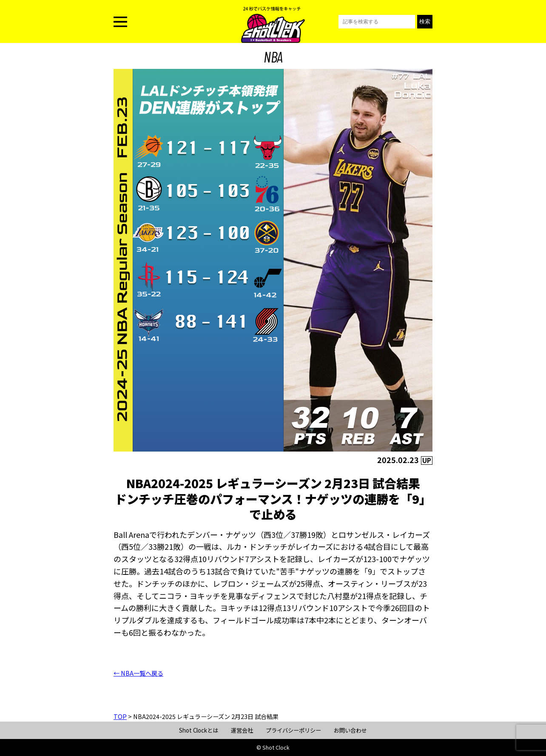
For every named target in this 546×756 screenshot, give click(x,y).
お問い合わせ (350, 730)
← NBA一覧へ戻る (138, 673)
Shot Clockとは (199, 730)
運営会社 (242, 730)
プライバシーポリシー (293, 730)
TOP (120, 716)
